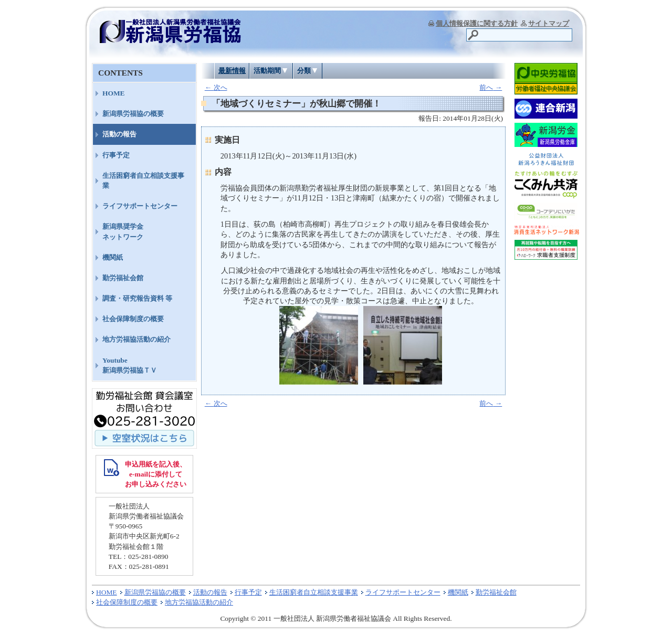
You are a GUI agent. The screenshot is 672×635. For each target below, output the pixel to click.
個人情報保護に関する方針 (477, 23)
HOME (114, 93)
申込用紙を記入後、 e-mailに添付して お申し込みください (156, 474)
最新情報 (232, 71)
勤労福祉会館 (123, 278)
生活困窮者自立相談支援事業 (143, 181)
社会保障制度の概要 (133, 319)
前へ (491, 87)
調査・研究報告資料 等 (137, 298)
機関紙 (113, 257)
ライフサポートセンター (140, 206)
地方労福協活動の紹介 (136, 339)
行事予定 (116, 155)
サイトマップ (549, 23)
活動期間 (267, 71)
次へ (216, 87)
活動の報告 (119, 134)
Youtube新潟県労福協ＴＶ (130, 365)
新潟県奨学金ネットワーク (123, 231)
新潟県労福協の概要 (133, 114)
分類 (304, 71)
